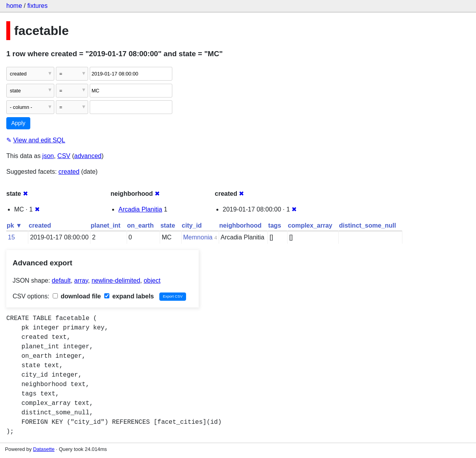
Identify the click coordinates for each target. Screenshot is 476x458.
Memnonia (198, 237)
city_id (192, 225)
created (69, 172)
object (152, 281)
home (14, 6)
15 (11, 237)
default (61, 281)
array (81, 281)
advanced (88, 156)
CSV (64, 156)
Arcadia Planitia (140, 209)
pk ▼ (14, 225)
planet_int (106, 225)
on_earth (140, 225)
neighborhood (240, 225)
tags (275, 225)
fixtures (37, 6)
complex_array (310, 225)
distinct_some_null (368, 225)
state (168, 225)
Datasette (44, 449)
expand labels (129, 296)
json (48, 156)
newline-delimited (116, 281)
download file (77, 296)
